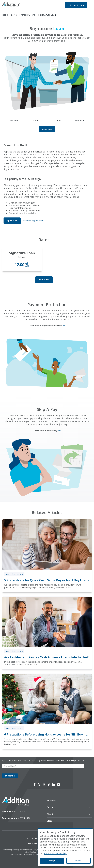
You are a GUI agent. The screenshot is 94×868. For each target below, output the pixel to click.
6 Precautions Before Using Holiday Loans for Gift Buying (46, 734)
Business (51, 807)
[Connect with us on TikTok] (49, 785)
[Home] (16, 5)
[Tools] (58, 121)
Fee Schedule (34, 843)
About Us (52, 814)
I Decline (79, 861)
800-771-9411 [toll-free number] (18, 811)
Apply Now (47, 129)
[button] (67, 801)
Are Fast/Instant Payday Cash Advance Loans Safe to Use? (46, 657)
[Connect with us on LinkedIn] (54, 785)
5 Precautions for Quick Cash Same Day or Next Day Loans (46, 580)
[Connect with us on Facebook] (35, 785)
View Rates (44, 280)
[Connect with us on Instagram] (44, 785)
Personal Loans (29, 15)
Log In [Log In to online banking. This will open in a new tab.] (76, 5)
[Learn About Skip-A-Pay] (47, 430)
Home (5, 15)
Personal (51, 801)
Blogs (50, 821)
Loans (14, 15)
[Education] (80, 121)
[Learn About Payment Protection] (47, 326)
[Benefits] (14, 121)
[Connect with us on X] (39, 785)
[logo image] (16, 802)
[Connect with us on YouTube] (59, 785)
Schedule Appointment (34, 221)
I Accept (52, 861)
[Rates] (36, 121)
